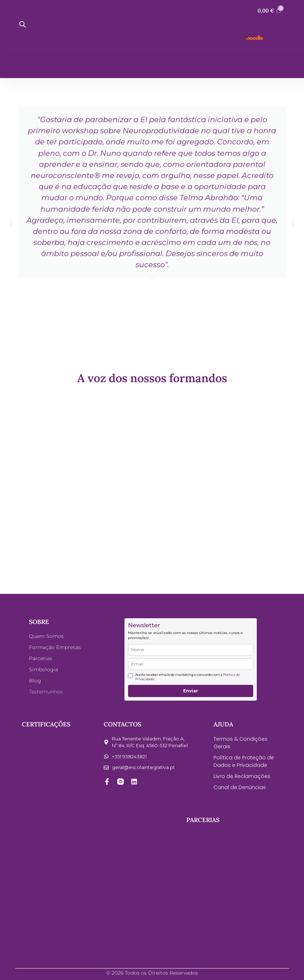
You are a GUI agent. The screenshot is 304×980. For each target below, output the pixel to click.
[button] (11, 224)
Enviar (191, 691)
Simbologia (43, 669)
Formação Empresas (55, 647)
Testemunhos (46, 692)
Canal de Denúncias (240, 787)
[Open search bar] (23, 24)
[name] (191, 650)
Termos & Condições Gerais (241, 743)
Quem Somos (46, 636)
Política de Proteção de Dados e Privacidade (244, 761)
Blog (35, 681)
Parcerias (41, 658)
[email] (191, 664)
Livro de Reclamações (242, 776)
